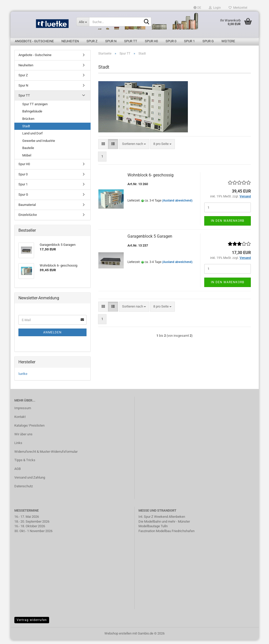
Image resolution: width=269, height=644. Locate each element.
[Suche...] (83, 22)
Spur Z (92, 41)
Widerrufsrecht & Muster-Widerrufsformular (46, 455)
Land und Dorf (33, 137)
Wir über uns (23, 438)
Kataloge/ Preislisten (29, 429)
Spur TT (131, 41)
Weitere (228, 41)
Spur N (111, 41)
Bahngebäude (32, 115)
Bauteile (28, 152)
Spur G (208, 41)
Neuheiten (70, 41)
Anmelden (52, 336)
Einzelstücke (28, 219)
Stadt (26, 130)
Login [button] (215, 8)
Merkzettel (238, 8)
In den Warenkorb (228, 225)
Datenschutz (24, 490)
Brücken (28, 123)
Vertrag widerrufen (32, 624)
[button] (197, 8)
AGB (18, 473)
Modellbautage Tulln (153, 530)
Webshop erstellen (118, 637)
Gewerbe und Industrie (39, 145)
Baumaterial (27, 209)
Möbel (27, 159)
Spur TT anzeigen (35, 108)
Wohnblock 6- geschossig (150, 179)
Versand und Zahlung (30, 481)
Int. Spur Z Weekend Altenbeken (162, 520)
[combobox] (134, 148)
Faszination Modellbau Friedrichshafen (166, 535)
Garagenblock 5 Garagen (150, 240)
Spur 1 (189, 41)
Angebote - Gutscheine (34, 41)
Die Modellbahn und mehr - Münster (164, 525)
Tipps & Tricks (25, 464)
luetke (23, 378)
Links (18, 447)
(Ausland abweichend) (177, 204)
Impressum (23, 412)
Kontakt (20, 421)
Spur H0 (151, 41)
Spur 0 (171, 41)
